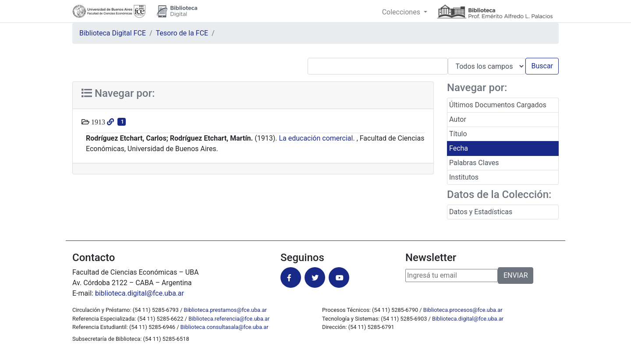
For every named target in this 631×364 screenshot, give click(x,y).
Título (458, 134)
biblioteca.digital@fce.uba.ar (140, 293)
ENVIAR (516, 275)
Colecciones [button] (402, 12)
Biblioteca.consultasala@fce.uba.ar (225, 327)
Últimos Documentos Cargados (498, 105)
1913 (97, 122)
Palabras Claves (474, 163)
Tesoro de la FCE (182, 33)
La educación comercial (316, 138)
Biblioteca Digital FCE (113, 33)
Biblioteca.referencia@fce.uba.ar (229, 319)
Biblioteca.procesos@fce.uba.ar (463, 310)
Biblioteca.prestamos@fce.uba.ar (225, 310)
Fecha (459, 148)
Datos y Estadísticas (481, 212)
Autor (458, 119)
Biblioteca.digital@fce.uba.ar (468, 319)
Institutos (464, 177)
